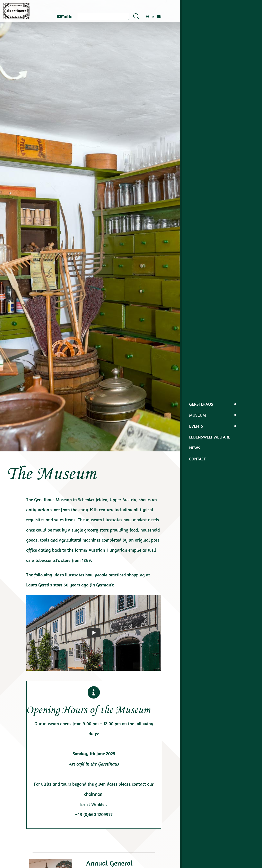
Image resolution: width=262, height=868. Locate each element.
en (159, 16)
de (154, 17)
